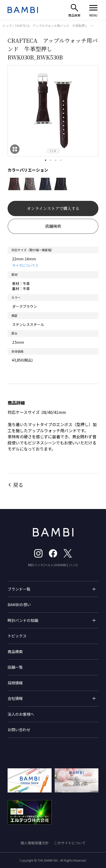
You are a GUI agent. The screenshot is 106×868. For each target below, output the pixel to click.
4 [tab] (61, 160)
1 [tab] (46, 160)
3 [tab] (56, 160)
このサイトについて (70, 843)
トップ (7, 26)
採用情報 (15, 683)
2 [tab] (51, 160)
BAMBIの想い (19, 604)
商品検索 (15, 652)
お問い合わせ (19, 730)
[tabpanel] (53, 111)
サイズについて (24, 265)
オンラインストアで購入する (53, 208)
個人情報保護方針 (35, 843)
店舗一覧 (15, 667)
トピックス (17, 636)
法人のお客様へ (21, 714)
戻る (18, 485)
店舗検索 (53, 226)
